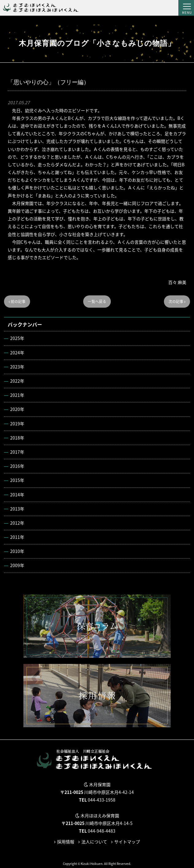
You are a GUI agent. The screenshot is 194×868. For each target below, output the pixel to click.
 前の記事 (17, 302)
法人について (94, 842)
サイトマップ (127, 842)
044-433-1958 (102, 800)
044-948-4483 (102, 831)
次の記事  (177, 302)
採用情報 (66, 842)
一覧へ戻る (97, 302)
